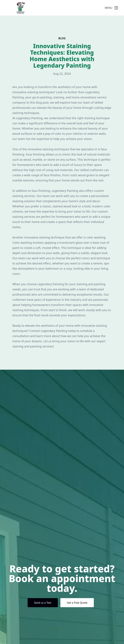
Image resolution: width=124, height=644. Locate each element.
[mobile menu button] (116, 8)
